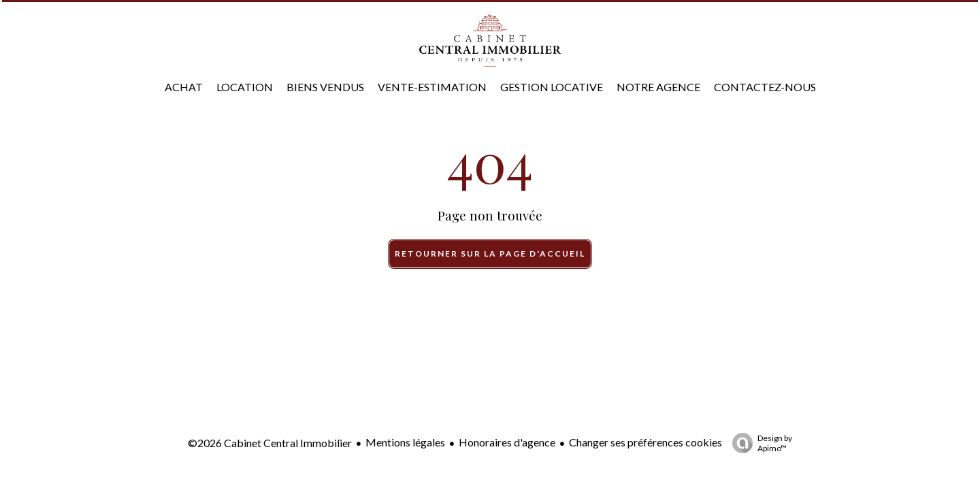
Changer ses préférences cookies (646, 442)
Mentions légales (405, 442)
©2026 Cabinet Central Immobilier (270, 443)
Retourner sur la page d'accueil (490, 254)
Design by (759, 443)
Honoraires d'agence (507, 442)
